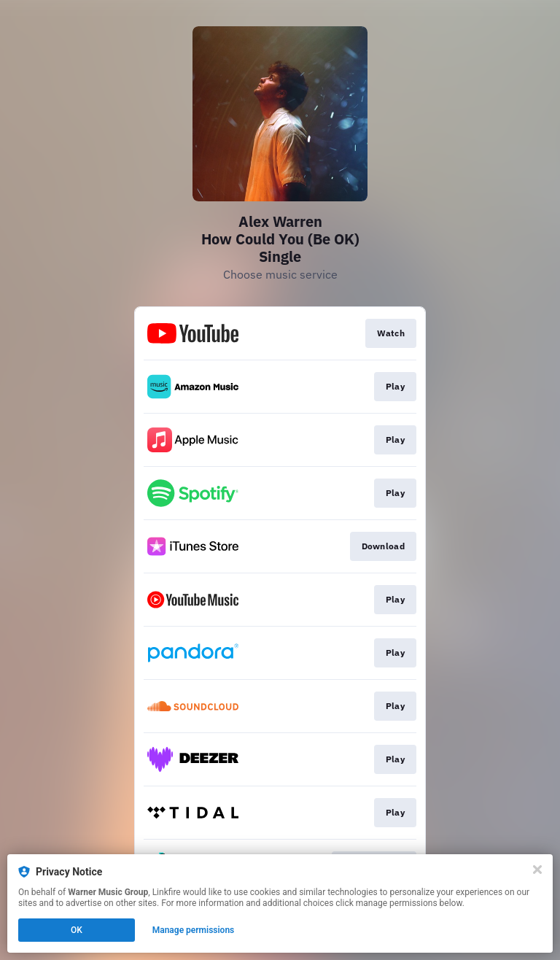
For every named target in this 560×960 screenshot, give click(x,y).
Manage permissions (194, 930)
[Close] (537, 870)
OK (77, 930)
